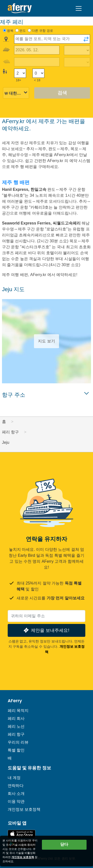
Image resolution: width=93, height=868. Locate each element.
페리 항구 (16, 734)
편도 (23, 31)
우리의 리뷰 (18, 742)
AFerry (15, 701)
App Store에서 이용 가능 (22, 834)
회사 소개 (16, 794)
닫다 (64, 844)
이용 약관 (16, 801)
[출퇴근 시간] (77, 50)
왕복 (10, 31)
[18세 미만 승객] (38, 73)
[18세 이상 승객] (20, 73)
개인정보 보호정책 (24, 809)
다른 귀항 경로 (42, 31)
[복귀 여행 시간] (77, 62)
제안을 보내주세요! (46, 630)
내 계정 (14, 778)
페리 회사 (16, 718)
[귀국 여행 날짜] (37, 62)
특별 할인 (16, 750)
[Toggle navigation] (79, 8)
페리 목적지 (18, 711)
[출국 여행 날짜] (37, 50)
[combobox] (52, 39)
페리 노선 (16, 726)
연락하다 (16, 786)
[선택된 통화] (16, 93)
